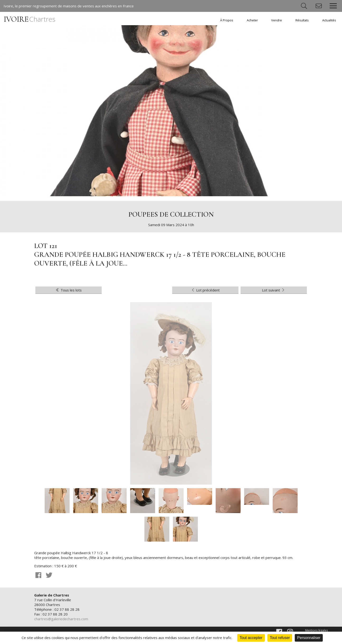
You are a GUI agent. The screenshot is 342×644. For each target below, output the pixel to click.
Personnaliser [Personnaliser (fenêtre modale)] (309, 638)
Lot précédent (205, 290)
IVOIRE (30, 19)
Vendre (277, 20)
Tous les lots (68, 290)
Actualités (329, 20)
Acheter (252, 20)
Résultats (302, 20)
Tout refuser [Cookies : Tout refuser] (280, 638)
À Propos (227, 20)
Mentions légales (316, 630)
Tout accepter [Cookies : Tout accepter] (251, 638)
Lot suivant (274, 290)
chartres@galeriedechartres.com (61, 619)
